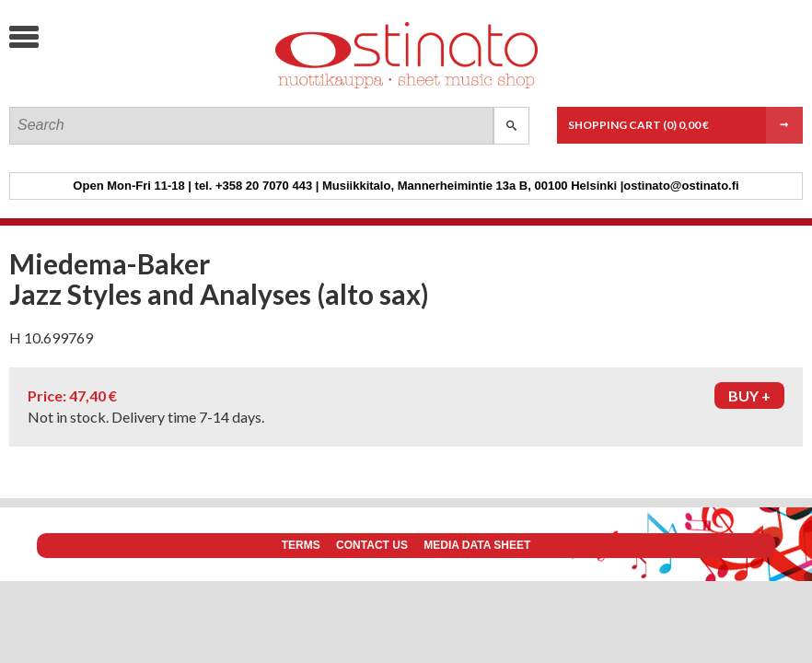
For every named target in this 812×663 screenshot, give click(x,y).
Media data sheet (477, 545)
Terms (301, 545)
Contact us (372, 545)
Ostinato (148, 88)
